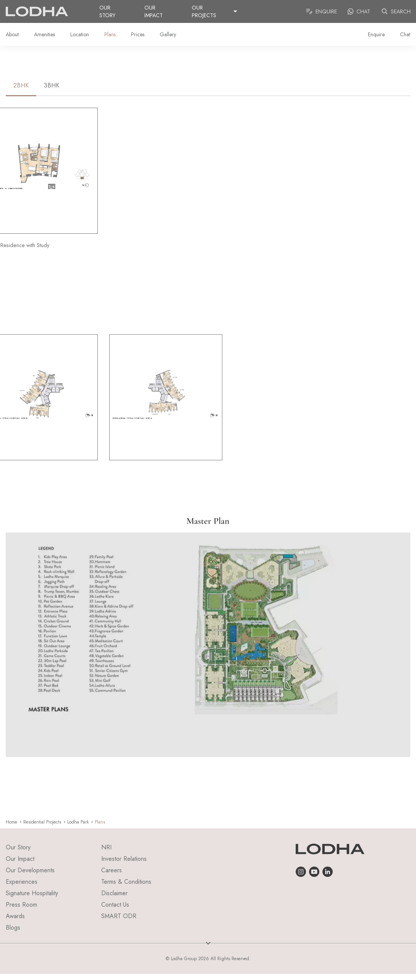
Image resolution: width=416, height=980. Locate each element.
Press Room (21, 905)
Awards (15, 916)
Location (80, 34)
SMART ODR (119, 916)
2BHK (21, 85)
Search (396, 11)
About (12, 34)
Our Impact (154, 11)
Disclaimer (114, 893)
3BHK (52, 85)
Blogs (13, 927)
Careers (112, 870)
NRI (106, 847)
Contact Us (115, 905)
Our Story (107, 11)
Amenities (45, 34)
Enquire (321, 11)
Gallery (168, 34)
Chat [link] (359, 11)
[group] (166, 424)
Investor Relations (124, 859)
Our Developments (30, 870)
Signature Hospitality (32, 893)
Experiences (22, 882)
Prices (138, 34)
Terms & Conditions (126, 882)
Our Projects (204, 11)
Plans (110, 34)
